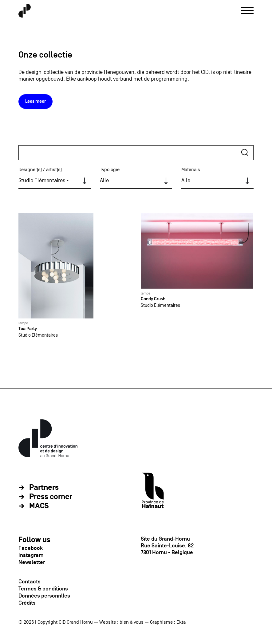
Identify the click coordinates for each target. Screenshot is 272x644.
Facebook (31, 548)
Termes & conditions (43, 589)
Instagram (31, 555)
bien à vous (132, 622)
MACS (39, 506)
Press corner (51, 497)
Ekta (181, 622)
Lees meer (35, 101)
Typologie (110, 170)
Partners (44, 488)
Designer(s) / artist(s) (40, 170)
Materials (191, 170)
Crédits (27, 603)
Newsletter (32, 562)
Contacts (30, 582)
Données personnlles (44, 596)
